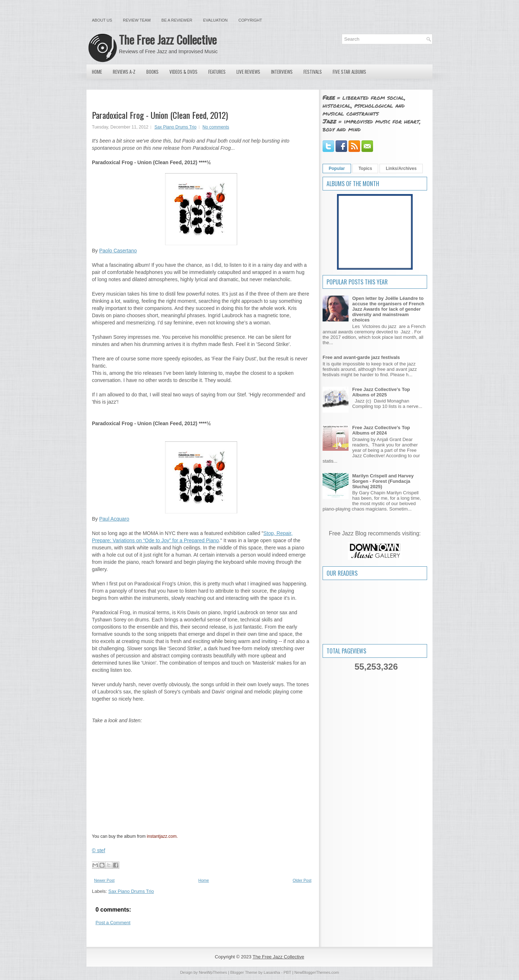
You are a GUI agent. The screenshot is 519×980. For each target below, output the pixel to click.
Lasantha (272, 972)
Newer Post (104, 880)
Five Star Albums (349, 72)
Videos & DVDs (183, 72)
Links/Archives (401, 168)
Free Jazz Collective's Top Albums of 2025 (381, 392)
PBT (287, 972)
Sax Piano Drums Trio (175, 127)
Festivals (313, 72)
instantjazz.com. (162, 836)
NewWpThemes (213, 972)
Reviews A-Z (124, 72)
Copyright (250, 20)
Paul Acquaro (114, 519)
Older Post (302, 880)
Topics (365, 168)
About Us (102, 20)
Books (152, 72)
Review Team (137, 20)
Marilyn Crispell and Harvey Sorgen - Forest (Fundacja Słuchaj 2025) (383, 481)
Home (97, 72)
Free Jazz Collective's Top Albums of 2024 (381, 430)
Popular (337, 168)
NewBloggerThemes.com (317, 972)
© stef (99, 850)
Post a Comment (113, 923)
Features (217, 72)
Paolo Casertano (118, 251)
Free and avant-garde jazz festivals (361, 357)
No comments (216, 127)
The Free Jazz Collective (168, 39)
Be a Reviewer (177, 20)
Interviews (282, 72)
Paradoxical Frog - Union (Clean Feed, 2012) (160, 115)
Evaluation (215, 20)
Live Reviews (248, 72)
